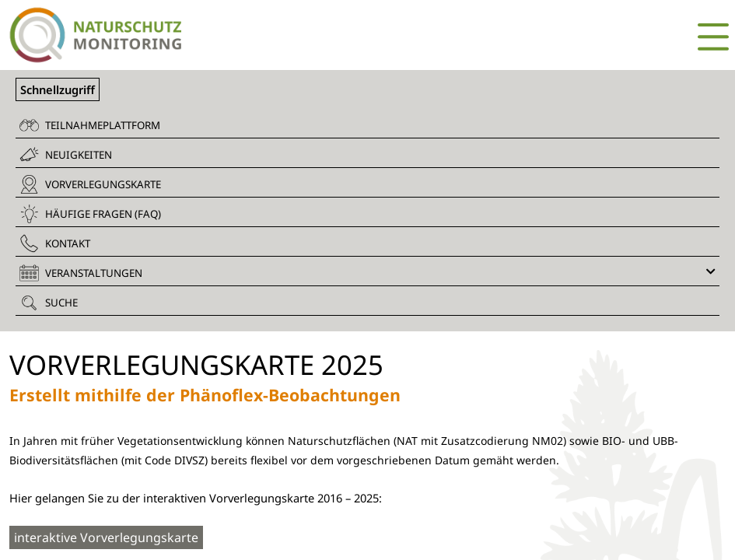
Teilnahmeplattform (90, 125)
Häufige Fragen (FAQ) (90, 214)
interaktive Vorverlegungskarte (106, 537)
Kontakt (55, 243)
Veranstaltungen (367, 273)
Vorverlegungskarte (90, 184)
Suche (49, 303)
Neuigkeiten (66, 154)
